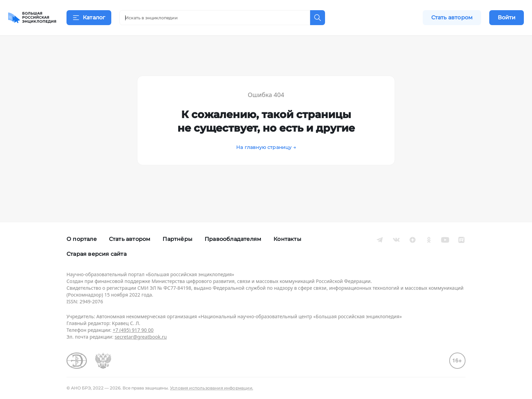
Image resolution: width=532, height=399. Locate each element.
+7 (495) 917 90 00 (133, 330)
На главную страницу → (266, 156)
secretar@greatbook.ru (141, 337)
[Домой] (32, 18)
